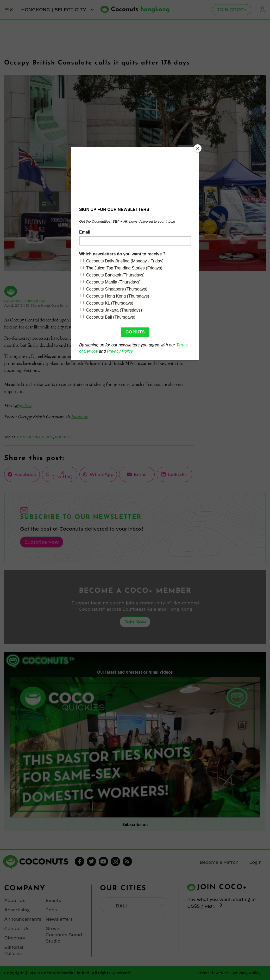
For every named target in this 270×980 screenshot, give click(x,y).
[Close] (198, 148)
